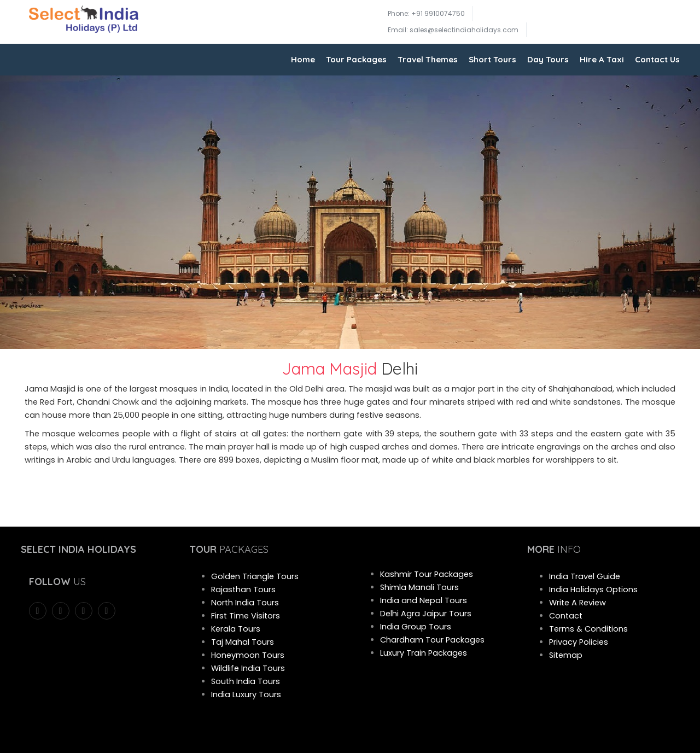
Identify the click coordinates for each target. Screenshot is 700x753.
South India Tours (246, 681)
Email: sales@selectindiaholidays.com (453, 30)
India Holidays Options (593, 589)
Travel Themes (428, 59)
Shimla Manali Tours (419, 587)
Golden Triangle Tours (255, 576)
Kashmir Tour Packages (427, 574)
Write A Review (577, 603)
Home (303, 59)
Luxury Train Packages (424, 653)
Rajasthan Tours (243, 589)
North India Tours (245, 603)
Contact (566, 616)
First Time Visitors (246, 616)
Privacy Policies (579, 642)
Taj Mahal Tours (243, 642)
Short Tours (492, 59)
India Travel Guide (585, 576)
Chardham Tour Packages (432, 640)
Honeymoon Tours (248, 655)
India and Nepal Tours (424, 600)
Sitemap (566, 655)
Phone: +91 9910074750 (426, 13)
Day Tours (548, 59)
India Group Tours (416, 627)
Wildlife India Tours (248, 668)
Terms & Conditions (588, 629)
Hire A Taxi (602, 59)
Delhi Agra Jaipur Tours (426, 614)
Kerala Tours (236, 629)
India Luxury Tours (246, 694)
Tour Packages (356, 59)
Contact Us (657, 59)
